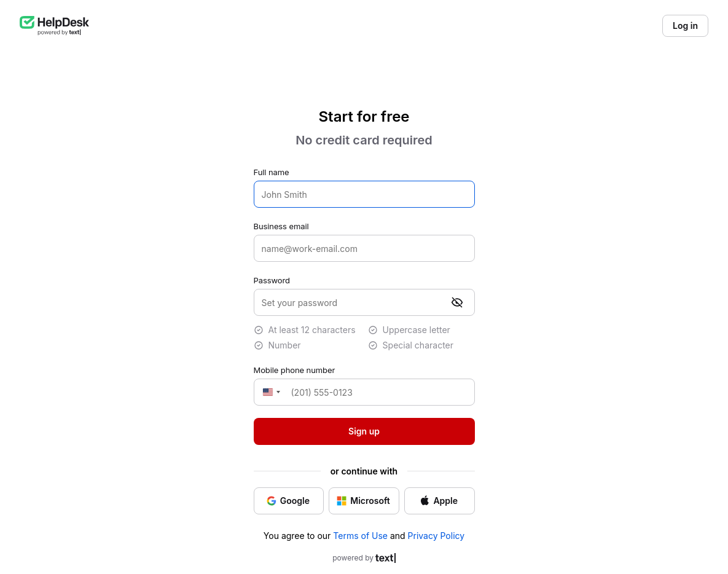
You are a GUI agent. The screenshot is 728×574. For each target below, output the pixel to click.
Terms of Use (360, 536)
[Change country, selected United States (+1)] (270, 392)
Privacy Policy (436, 536)
